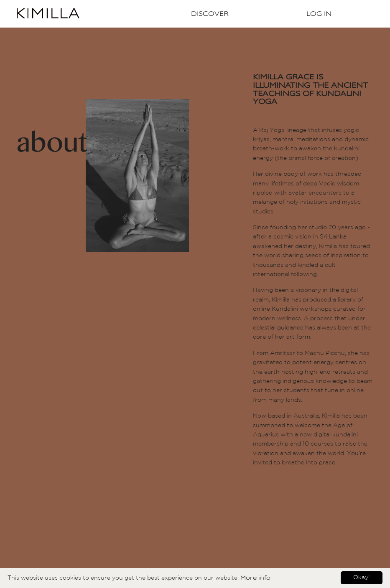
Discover (210, 14)
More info (255, 578)
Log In (319, 14)
